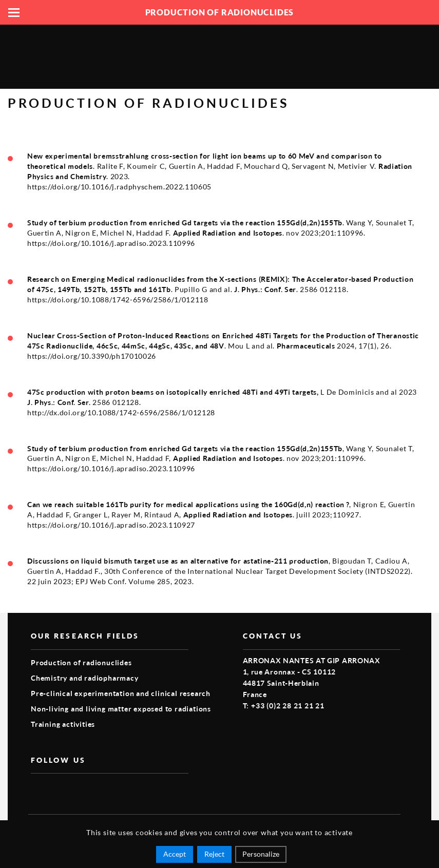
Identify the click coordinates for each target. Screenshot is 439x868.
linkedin (84, 790)
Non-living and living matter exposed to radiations (121, 709)
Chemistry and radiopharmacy (85, 678)
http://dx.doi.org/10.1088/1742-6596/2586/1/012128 (121, 413)
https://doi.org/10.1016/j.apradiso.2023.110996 (111, 243)
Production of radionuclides (81, 662)
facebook (37, 790)
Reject (214, 854)
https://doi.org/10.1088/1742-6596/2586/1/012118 (118, 300)
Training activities (63, 724)
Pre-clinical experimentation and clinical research (121, 693)
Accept (175, 854)
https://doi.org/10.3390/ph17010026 (92, 356)
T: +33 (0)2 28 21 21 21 (284, 706)
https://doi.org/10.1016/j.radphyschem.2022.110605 (119, 187)
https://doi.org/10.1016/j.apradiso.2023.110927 (111, 525)
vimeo (61, 790)
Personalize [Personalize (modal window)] (261, 854)
